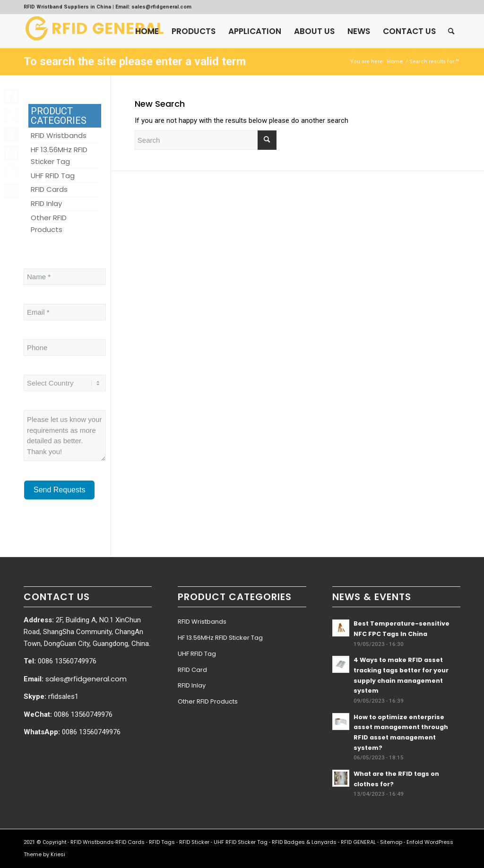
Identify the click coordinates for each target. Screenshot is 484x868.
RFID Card (192, 670)
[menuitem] (147, 31)
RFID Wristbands (202, 622)
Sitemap (391, 842)
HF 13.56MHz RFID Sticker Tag (220, 638)
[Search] (451, 31)
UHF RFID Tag (197, 654)
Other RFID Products (208, 701)
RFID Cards (130, 842)
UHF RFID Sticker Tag (241, 842)
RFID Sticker (194, 842)
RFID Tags (162, 842)
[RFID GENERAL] (95, 31)
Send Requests (59, 490)
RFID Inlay (192, 685)
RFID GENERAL (358, 842)
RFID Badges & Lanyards (304, 842)
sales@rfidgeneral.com (86, 679)
